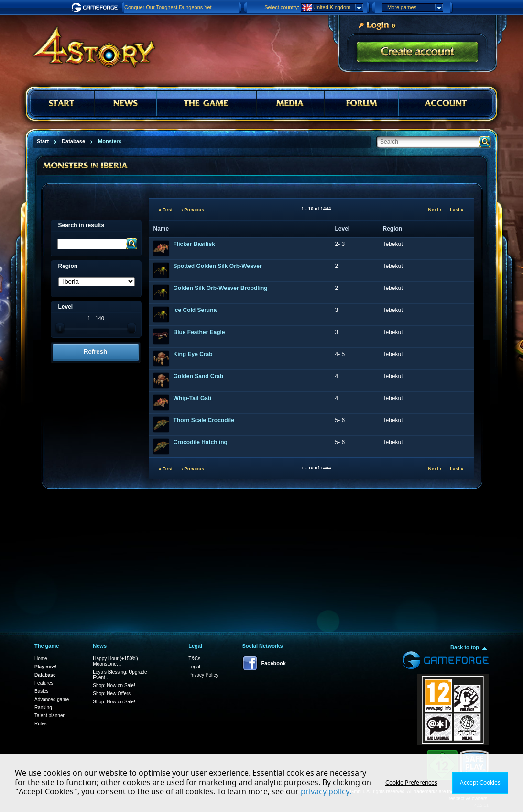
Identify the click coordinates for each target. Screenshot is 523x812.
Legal (194, 667)
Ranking (43, 707)
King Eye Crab (193, 354)
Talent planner (49, 716)
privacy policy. (326, 792)
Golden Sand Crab (199, 376)
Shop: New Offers (112, 694)
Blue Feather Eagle (199, 332)
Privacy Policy (203, 675)
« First (166, 209)
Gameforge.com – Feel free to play (96, 8)
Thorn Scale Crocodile (204, 420)
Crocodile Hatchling (201, 442)
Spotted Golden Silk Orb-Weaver (218, 266)
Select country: (282, 7)
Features (44, 683)
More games (415, 8)
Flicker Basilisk (194, 244)
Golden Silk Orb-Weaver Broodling (221, 288)
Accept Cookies (480, 783)
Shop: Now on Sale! (114, 685)
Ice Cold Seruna (195, 310)
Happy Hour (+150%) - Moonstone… (117, 661)
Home (41, 659)
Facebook (274, 663)
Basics (41, 691)
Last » (457, 209)
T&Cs (194, 659)
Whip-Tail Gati (193, 398)
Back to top (465, 647)
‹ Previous (193, 209)
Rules (41, 724)
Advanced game (52, 699)
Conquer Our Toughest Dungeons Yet (168, 7)
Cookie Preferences (411, 783)
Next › (435, 209)
